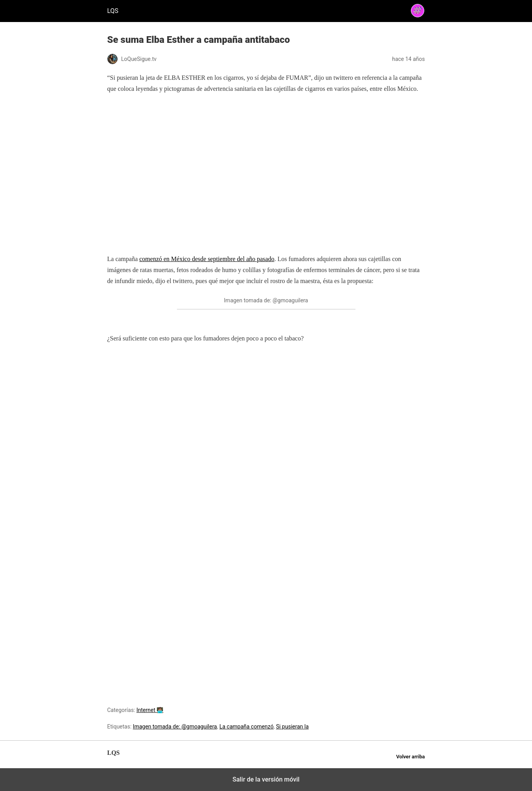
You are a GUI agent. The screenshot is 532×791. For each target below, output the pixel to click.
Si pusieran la (292, 727)
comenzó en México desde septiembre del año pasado (207, 259)
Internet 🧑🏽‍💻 (150, 710)
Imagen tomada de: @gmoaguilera (175, 727)
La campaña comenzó (247, 727)
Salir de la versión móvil (266, 779)
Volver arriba (410, 757)
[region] (266, 181)
